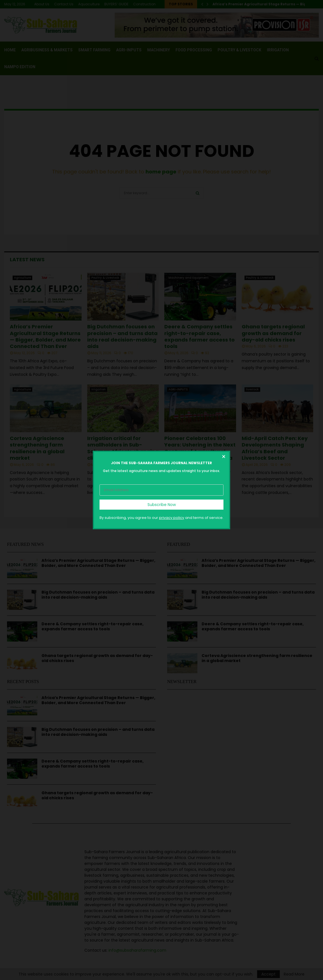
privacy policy (172, 518)
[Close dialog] (223, 457)
